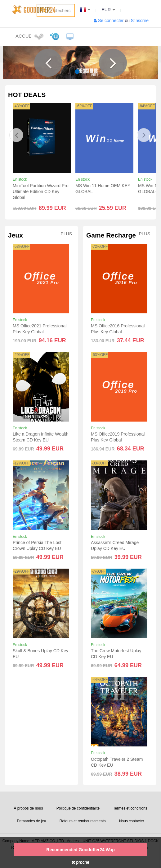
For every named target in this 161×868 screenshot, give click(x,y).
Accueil (23, 36)
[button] (48, 63)
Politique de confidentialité (78, 808)
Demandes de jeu (31, 821)
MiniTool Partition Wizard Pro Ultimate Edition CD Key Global (41, 192)
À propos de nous (28, 808)
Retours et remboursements (83, 821)
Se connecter (111, 21)
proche (81, 862)
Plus (66, 234)
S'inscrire (140, 21)
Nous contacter (132, 821)
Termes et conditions (130, 808)
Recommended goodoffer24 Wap (80, 850)
